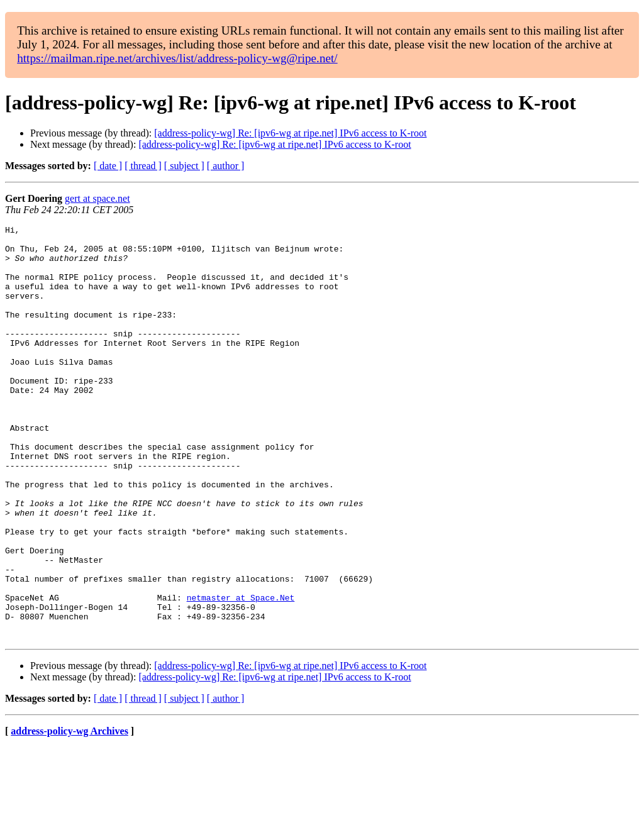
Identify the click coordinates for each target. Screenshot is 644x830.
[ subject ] (184, 166)
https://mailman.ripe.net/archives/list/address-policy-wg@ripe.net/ (177, 58)
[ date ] (108, 166)
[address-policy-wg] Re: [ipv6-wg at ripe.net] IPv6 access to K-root (290, 133)
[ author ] (226, 166)
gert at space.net (97, 198)
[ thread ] (143, 166)
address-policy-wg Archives (69, 814)
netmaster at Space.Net (241, 673)
